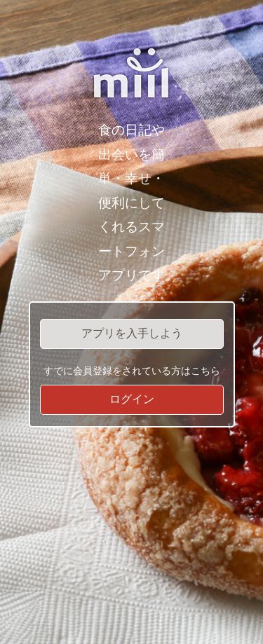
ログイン (132, 399)
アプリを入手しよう (132, 333)
